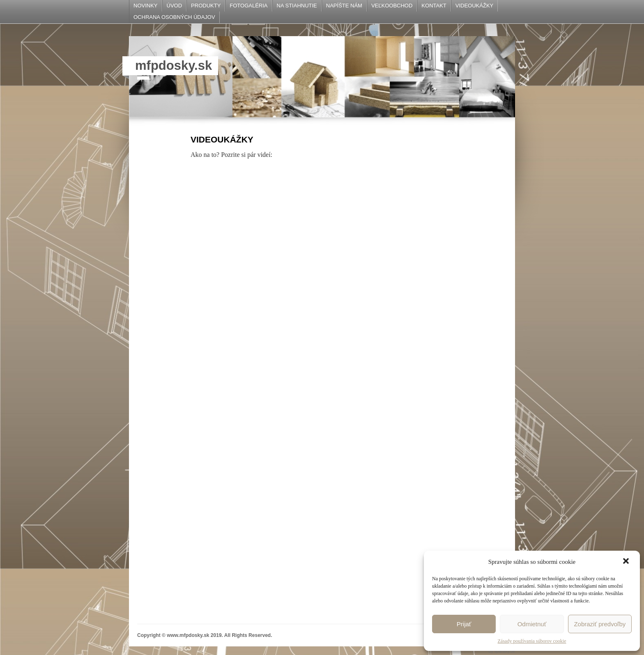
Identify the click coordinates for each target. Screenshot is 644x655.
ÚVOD (175, 6)
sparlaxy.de (505, 651)
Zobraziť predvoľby (600, 624)
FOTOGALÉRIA (248, 6)
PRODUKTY (206, 6)
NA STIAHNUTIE (297, 6)
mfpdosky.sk (174, 65)
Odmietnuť (532, 624)
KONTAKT (434, 6)
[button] (627, 562)
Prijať (464, 624)
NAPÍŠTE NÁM (344, 6)
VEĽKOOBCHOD (392, 6)
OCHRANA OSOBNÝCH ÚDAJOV (174, 17)
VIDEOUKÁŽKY (474, 6)
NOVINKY (146, 6)
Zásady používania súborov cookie (532, 641)
